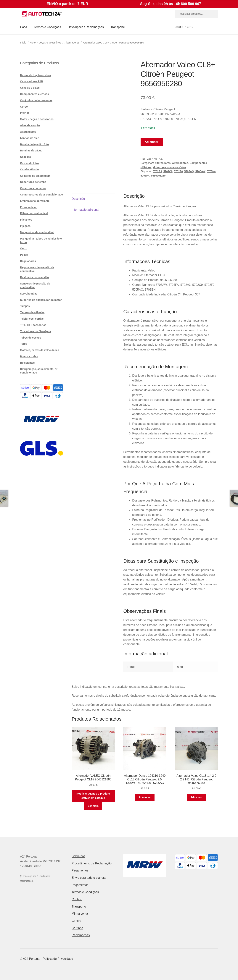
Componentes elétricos (34, 94)
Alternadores (72, 43)
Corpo (24, 107)
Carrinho (77, 928)
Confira (77, 921)
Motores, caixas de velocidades (40, 350)
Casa (24, 27)
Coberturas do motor (33, 188)
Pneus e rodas (29, 356)
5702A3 (157, 171)
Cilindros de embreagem (35, 176)
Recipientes (27, 363)
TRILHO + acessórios (33, 325)
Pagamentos (80, 870)
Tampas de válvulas (32, 312)
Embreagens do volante (35, 201)
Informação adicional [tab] (86, 210)
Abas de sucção (30, 125)
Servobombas (29, 294)
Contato (77, 899)
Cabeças (25, 157)
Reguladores (28, 261)
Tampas (25, 306)
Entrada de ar (28, 207)
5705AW (200, 171)
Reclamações (81, 935)
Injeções (25, 226)
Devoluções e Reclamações (86, 27)
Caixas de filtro (29, 163)
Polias (24, 255)
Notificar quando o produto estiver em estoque (93, 796)
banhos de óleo (30, 138)
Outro (24, 248)
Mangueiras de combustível (37, 232)
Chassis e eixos (30, 88)
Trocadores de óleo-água (36, 331)
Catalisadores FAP (32, 81)
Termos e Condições (47, 27)
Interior (25, 113)
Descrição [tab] (78, 199)
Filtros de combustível (34, 213)
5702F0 (178, 171)
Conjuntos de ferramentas (36, 100)
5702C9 (168, 171)
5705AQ (189, 171)
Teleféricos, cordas (32, 319)
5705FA (145, 176)
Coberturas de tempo (33, 182)
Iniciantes (26, 220)
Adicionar (152, 142)
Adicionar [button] (145, 797)
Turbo (24, 344)
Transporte (118, 27)
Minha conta (80, 914)
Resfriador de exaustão (34, 277)
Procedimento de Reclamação (92, 863)
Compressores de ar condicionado (41, 195)
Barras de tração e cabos (36, 75)
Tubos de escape (31, 338)
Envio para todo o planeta (89, 878)
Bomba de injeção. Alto (34, 144)
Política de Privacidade (58, 959)
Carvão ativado (29, 169)
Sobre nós (79, 856)
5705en (211, 171)
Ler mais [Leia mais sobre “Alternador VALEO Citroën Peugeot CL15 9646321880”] (93, 806)
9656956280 (158, 176)
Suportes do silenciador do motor (41, 300)
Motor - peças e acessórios (46, 43)
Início (23, 43)
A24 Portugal (32, 959)
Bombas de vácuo (31, 151)
